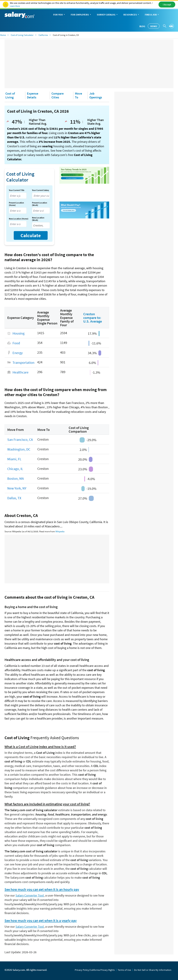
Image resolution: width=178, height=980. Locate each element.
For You (59, 15)
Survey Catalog (108, 15)
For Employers (81, 15)
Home (3, 35)
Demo (154, 26)
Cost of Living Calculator (22, 35)
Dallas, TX (14, 498)
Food (16, 343)
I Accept (167, 5)
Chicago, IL (15, 469)
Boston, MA (16, 478)
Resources (132, 15)
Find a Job (152, 15)
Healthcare (21, 372)
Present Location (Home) (16, 204)
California (43, 35)
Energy (18, 353)
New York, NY (17, 488)
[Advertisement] (89, 64)
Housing (19, 333)
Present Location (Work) (40, 204)
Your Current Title (17, 190)
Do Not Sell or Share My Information (153, 970)
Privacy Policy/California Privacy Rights (95, 970)
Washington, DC (19, 449)
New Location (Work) (38, 219)
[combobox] (18, 196)
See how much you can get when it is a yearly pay (41, 921)
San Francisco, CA (20, 439)
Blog (142, 26)
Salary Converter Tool (30, 895)
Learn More (15, 6)
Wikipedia (60, 531)
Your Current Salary (41, 190)
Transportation (23, 362)
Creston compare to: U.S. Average (93, 318)
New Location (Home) (19, 219)
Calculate (31, 235)
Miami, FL (14, 459)
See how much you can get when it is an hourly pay (42, 889)
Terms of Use (124, 970)
